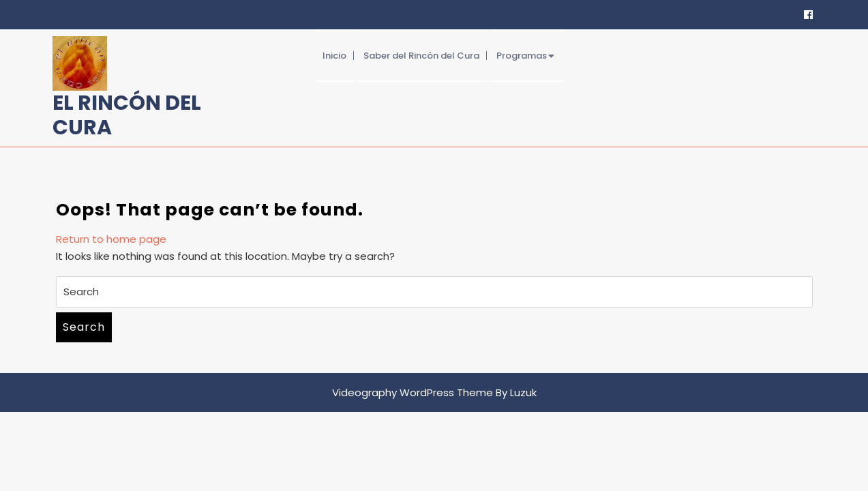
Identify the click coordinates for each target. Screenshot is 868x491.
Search (84, 327)
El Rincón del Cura (127, 115)
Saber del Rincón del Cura (421, 56)
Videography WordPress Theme (413, 392)
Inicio (334, 56)
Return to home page (111, 239)
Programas (522, 56)
